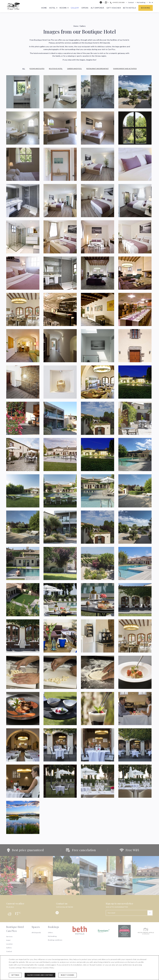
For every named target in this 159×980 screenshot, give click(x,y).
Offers (85, 8)
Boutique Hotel (56, 69)
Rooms (63, 8)
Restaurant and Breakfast (98, 69)
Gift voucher (114, 8)
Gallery (75, 8)
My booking (141, 2)
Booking (146, 8)
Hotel (52, 8)
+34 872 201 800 (117, 2)
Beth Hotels (129, 8)
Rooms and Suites (37, 69)
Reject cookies (68, 975)
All (24, 69)
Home (44, 8)
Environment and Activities (125, 69)
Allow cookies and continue (40, 975)
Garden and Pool (74, 69)
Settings (15, 975)
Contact (131, 2)
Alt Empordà (97, 8)
